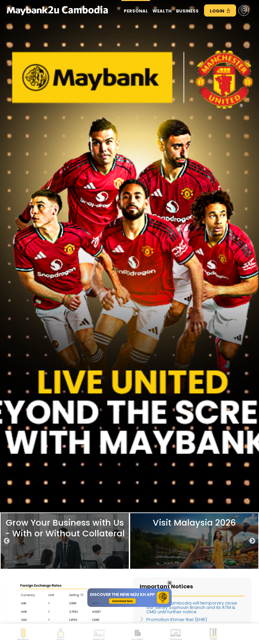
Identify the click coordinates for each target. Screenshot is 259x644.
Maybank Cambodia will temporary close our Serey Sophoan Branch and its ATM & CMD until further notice (192, 607)
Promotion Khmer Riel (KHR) (177, 620)
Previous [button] (7, 541)
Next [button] (252, 541)
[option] (65, 541)
